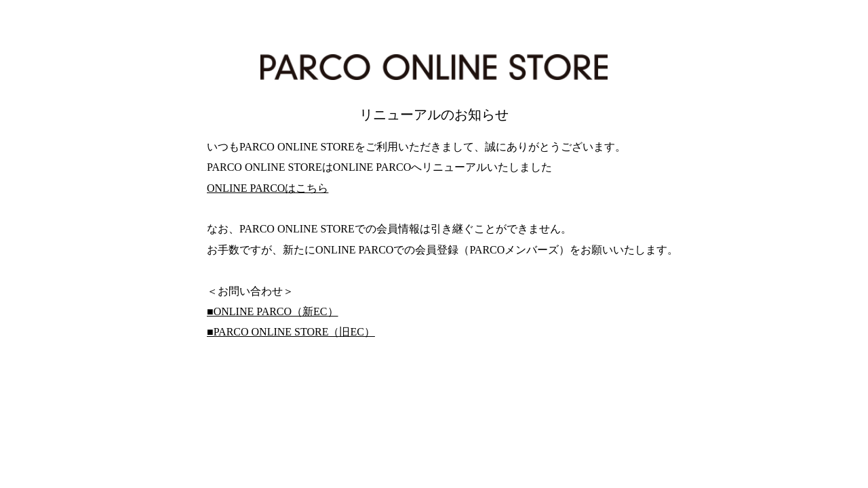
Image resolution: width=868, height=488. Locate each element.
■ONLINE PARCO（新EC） (273, 311)
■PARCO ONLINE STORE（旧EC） (291, 332)
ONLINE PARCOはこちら (268, 188)
